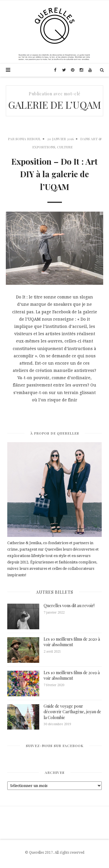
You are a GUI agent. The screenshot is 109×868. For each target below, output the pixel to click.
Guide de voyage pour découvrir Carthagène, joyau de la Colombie (72, 712)
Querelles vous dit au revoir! (69, 606)
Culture (65, 147)
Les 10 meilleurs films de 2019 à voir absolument (72, 675)
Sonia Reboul (28, 139)
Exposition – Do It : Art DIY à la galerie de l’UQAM (54, 174)
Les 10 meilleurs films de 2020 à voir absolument (72, 642)
